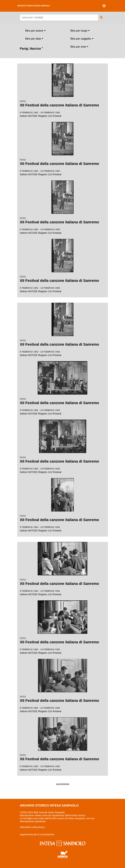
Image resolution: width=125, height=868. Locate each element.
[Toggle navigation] (104, 6)
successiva (62, 784)
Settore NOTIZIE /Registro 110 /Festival (63, 90)
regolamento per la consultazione (37, 834)
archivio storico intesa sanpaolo (34, 6)
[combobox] (35, 31)
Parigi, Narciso (31, 49)
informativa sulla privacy (32, 827)
